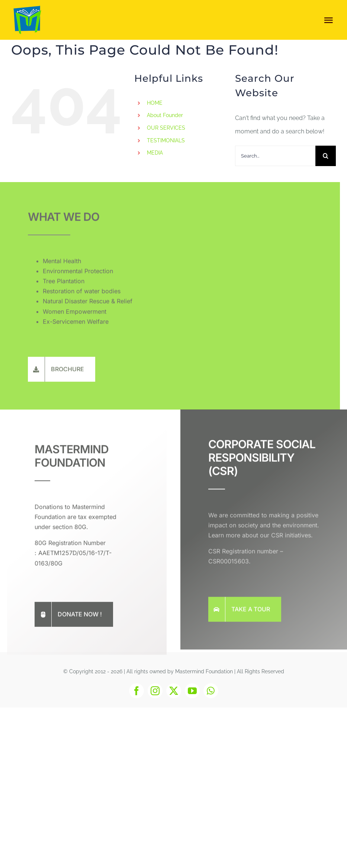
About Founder (165, 115)
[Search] (326, 156)
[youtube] (192, 691)
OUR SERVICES (166, 128)
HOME (155, 103)
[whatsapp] (211, 691)
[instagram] (155, 691)
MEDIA (155, 153)
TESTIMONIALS (166, 140)
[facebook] (136, 691)
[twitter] (174, 691)
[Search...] (275, 156)
